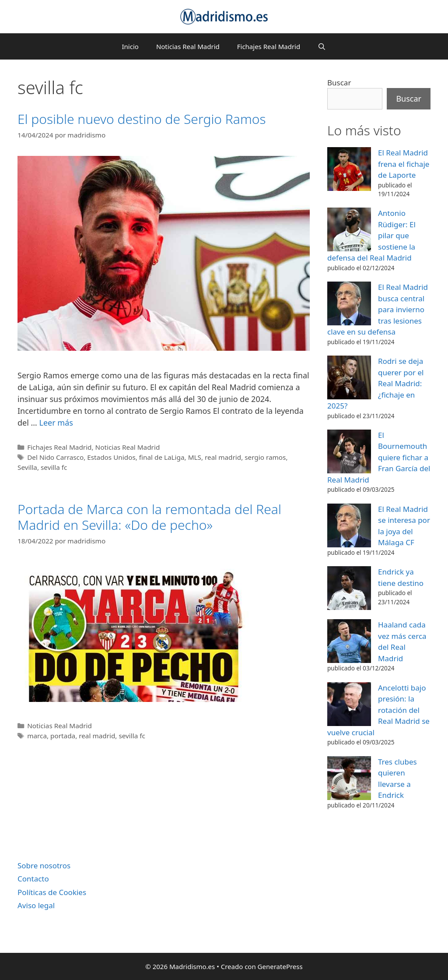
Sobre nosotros (44, 865)
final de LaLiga (162, 457)
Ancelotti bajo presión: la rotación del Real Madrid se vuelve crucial (378, 710)
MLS (195, 457)
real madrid (223, 457)
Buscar (339, 83)
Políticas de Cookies (52, 892)
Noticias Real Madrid (188, 46)
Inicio (130, 46)
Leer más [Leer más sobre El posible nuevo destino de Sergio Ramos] (56, 423)
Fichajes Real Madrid (269, 46)
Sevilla (27, 467)
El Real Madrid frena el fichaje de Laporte (404, 164)
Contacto (33, 879)
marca (37, 736)
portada (63, 736)
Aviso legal (36, 905)
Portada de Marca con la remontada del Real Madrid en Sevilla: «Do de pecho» (149, 517)
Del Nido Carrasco (55, 457)
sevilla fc (54, 467)
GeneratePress (280, 966)
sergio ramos (265, 457)
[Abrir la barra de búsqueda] (322, 46)
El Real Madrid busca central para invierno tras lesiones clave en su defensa (378, 309)
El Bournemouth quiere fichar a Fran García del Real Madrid (379, 457)
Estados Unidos (111, 457)
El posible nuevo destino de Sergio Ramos (142, 119)
